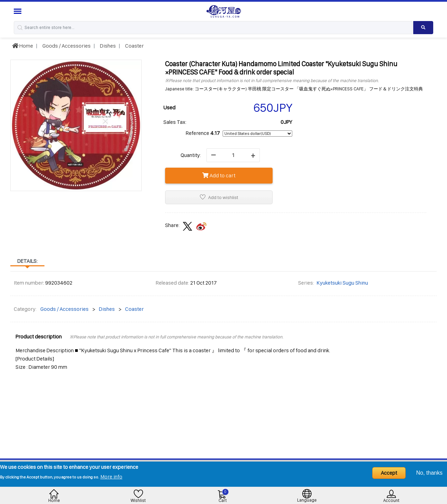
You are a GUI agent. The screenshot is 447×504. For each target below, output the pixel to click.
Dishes (107, 46)
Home (23, 46)
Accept (389, 473)
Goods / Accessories (66, 46)
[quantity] (233, 155)
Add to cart (219, 175)
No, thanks (429, 473)
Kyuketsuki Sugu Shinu (342, 283)
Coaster (134, 46)
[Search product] (423, 28)
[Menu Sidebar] (18, 11)
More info (111, 477)
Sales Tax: (175, 122)
